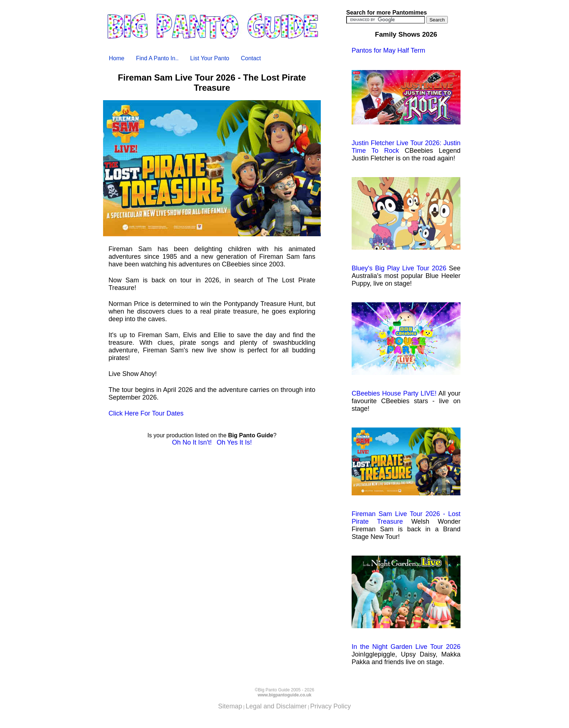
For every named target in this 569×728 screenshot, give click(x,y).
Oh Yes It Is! (234, 442)
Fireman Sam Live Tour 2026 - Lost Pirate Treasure (406, 477)
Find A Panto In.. (157, 58)
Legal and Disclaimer (276, 706)
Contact (251, 58)
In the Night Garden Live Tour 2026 (406, 603)
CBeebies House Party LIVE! (406, 350)
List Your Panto (210, 58)
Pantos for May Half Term (388, 50)
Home (117, 58)
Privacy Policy (331, 706)
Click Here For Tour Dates (146, 413)
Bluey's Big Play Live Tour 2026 (406, 224)
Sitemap (230, 706)
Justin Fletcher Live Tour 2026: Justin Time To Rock (406, 112)
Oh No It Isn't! (192, 442)
